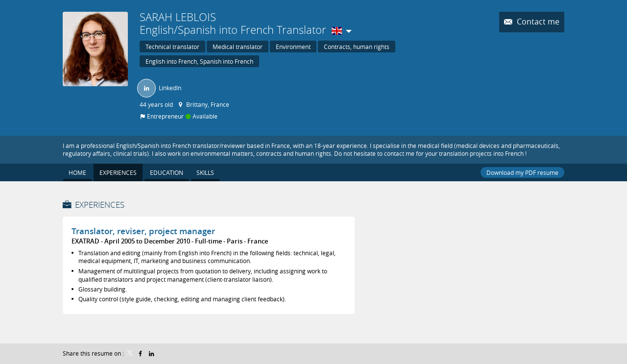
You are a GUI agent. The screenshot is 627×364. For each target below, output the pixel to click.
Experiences (100, 205)
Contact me (537, 22)
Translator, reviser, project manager (143, 231)
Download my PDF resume (522, 172)
